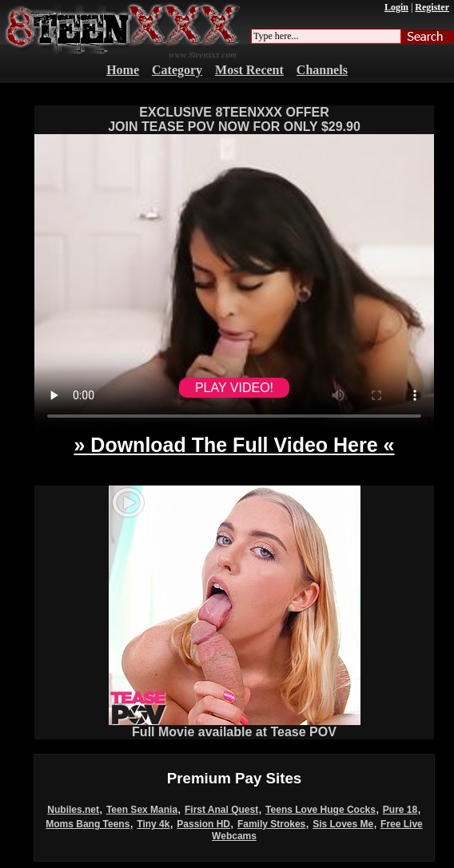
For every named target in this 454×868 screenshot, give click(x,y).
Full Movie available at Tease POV (235, 726)
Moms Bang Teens (88, 824)
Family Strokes (271, 824)
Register (432, 7)
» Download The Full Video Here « (234, 445)
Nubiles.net (73, 810)
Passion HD (203, 824)
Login (396, 7)
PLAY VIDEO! (234, 388)
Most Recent (249, 70)
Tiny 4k (153, 824)
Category (177, 70)
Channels (322, 70)
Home (123, 70)
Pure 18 (400, 810)
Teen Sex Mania (142, 810)
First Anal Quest (221, 810)
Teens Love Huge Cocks (321, 810)
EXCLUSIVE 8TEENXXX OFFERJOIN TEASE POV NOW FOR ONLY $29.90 (234, 119)
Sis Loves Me (343, 824)
